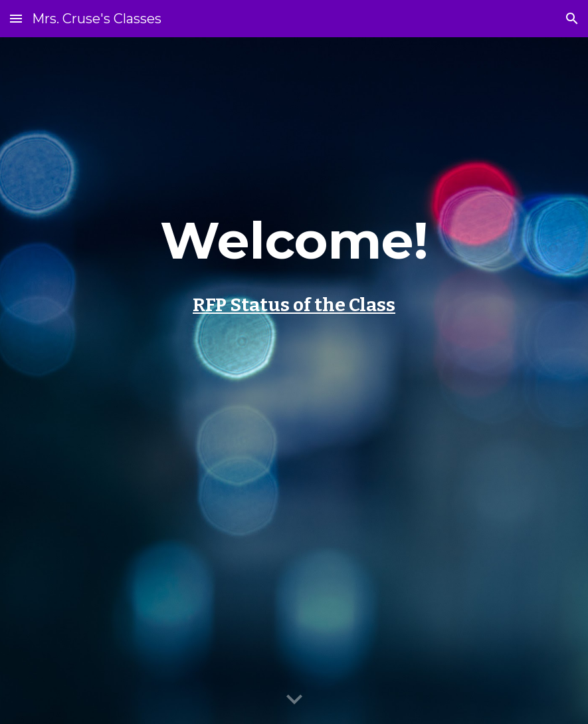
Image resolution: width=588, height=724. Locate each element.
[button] (16, 18)
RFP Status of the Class (294, 305)
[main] (294, 381)
